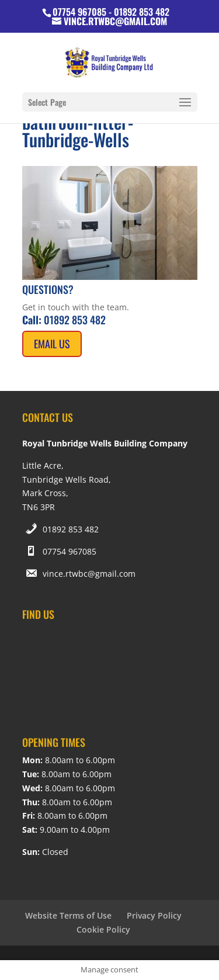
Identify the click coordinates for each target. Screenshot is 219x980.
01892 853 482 (71, 529)
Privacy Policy (154, 915)
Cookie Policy (103, 929)
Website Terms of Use (68, 915)
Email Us (52, 344)
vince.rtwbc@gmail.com (89, 574)
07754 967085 (69, 551)
